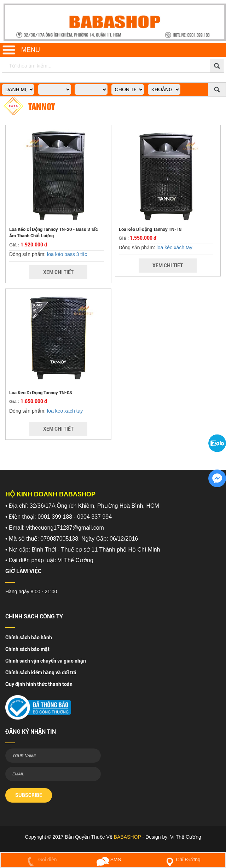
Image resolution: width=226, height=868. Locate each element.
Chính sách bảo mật (27, 649)
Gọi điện (40, 860)
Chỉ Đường (182, 860)
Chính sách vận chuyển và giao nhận (46, 661)
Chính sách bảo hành (29, 637)
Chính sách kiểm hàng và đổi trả (41, 672)
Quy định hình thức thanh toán (39, 684)
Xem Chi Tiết (58, 272)
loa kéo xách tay (175, 247)
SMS (109, 860)
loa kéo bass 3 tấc (67, 254)
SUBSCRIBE (29, 795)
